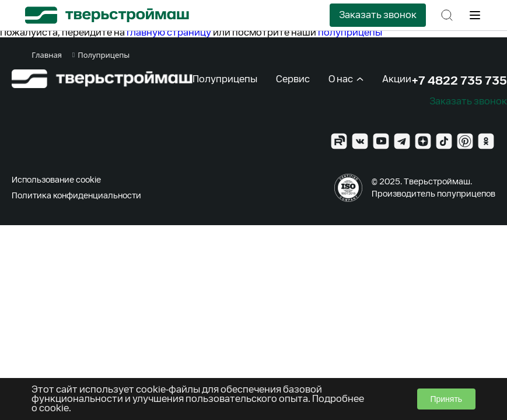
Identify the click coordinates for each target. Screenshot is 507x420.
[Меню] (475, 15)
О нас (346, 79)
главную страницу (169, 32)
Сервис (293, 79)
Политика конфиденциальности (76, 195)
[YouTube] (381, 141)
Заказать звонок (378, 15)
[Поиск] (447, 15)
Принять (446, 399)
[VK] (360, 141)
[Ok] (486, 141)
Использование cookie (56, 180)
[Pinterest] (465, 141)
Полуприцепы (225, 79)
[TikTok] (444, 141)
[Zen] (423, 141)
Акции (397, 79)
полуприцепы (350, 32)
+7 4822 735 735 (459, 81)
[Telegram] (402, 141)
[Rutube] (339, 141)
